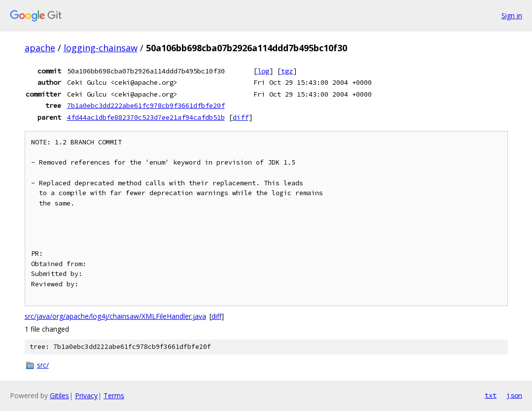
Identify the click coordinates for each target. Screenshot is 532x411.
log (263, 71)
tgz (287, 71)
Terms (114, 395)
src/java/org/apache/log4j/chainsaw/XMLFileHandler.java (115, 316)
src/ (43, 365)
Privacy (86, 395)
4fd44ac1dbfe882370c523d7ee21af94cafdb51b (146, 117)
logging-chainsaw (101, 48)
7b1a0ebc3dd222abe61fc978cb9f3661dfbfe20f (146, 105)
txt (491, 395)
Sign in (512, 16)
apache (40, 48)
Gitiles (59, 395)
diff (241, 117)
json (514, 395)
